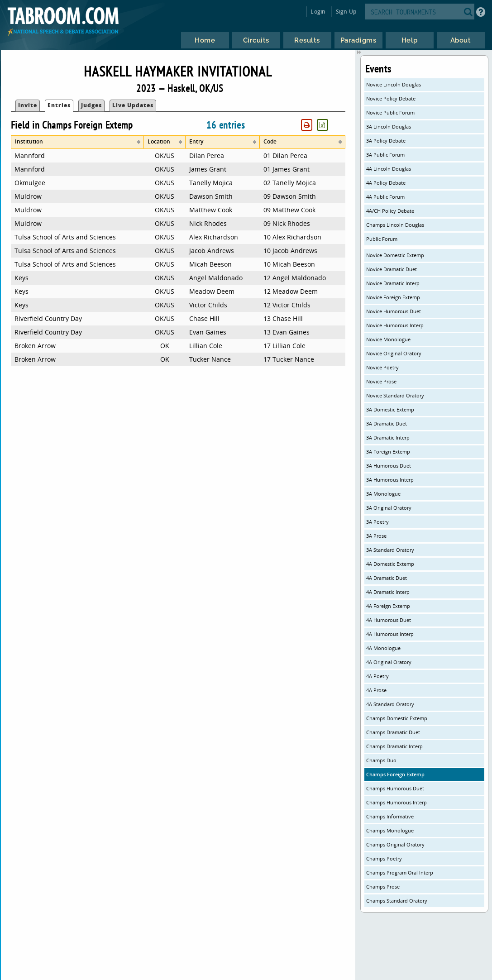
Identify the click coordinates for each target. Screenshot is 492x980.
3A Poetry (377, 522)
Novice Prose (381, 381)
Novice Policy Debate (391, 98)
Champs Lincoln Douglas (395, 225)
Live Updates (133, 105)
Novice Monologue (388, 339)
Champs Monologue (390, 830)
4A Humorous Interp (390, 634)
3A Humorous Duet (389, 466)
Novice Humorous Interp (395, 325)
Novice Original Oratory (394, 353)
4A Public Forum (385, 197)
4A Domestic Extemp (390, 564)
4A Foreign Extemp (388, 606)
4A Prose (376, 690)
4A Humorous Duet (389, 620)
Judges (91, 105)
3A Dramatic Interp (388, 437)
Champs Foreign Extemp (395, 774)
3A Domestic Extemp (390, 409)
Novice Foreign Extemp (393, 297)
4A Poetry (377, 676)
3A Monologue (383, 494)
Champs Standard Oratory (397, 901)
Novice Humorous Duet (394, 311)
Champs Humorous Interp (396, 802)
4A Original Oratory (389, 662)
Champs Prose (383, 887)
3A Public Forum (385, 155)
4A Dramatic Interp (388, 592)
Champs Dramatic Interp (394, 746)
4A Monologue (383, 648)
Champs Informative (390, 816)
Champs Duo (381, 760)
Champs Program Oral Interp (400, 872)
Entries (59, 105)
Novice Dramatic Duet (392, 269)
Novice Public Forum (390, 112)
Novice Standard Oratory (395, 395)
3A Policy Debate (386, 141)
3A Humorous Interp (390, 480)
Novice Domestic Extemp (395, 255)
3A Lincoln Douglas (389, 127)
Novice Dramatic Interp (393, 283)
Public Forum (382, 239)
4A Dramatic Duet (387, 578)
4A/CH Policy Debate (390, 211)
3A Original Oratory (389, 508)
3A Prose (376, 536)
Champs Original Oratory (395, 844)
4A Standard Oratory (390, 704)
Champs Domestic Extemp (397, 718)
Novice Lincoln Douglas (394, 84)
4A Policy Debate (386, 183)
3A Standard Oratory (390, 550)
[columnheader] (77, 142)
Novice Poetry (382, 367)
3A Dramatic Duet (387, 423)
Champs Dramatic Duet (393, 732)
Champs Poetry (384, 858)
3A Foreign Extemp (388, 452)
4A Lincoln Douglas (389, 169)
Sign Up (346, 12)
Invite (28, 105)
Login (318, 12)
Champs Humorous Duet (395, 788)
